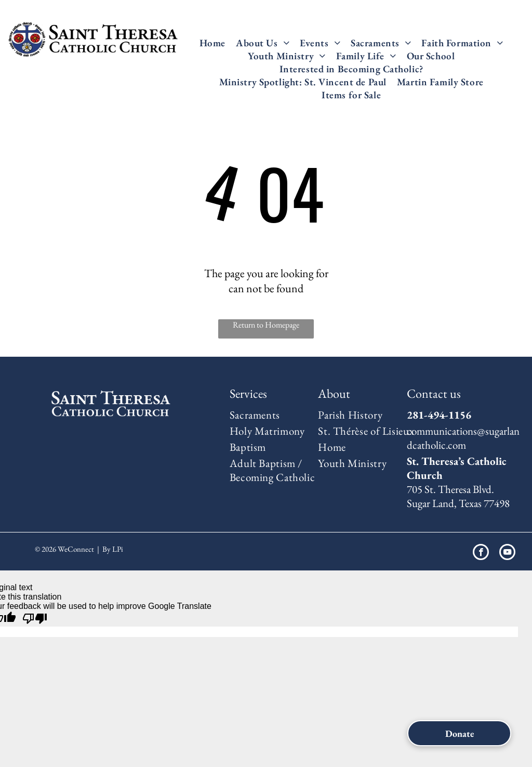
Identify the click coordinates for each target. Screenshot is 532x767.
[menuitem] (212, 43)
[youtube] (507, 553)
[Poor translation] (35, 619)
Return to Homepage (266, 325)
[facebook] (481, 553)
